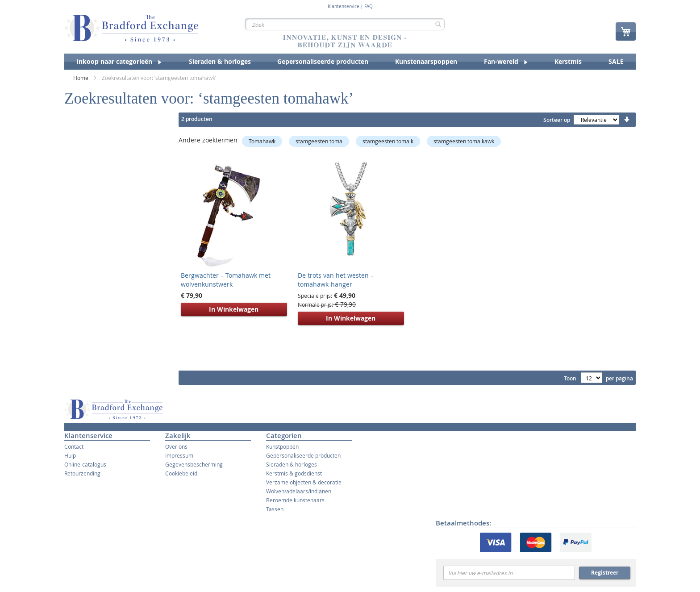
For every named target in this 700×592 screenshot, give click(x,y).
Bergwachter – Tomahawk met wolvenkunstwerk (226, 280)
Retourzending (82, 473)
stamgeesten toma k (388, 141)
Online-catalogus (85, 464)
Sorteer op (557, 120)
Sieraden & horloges (292, 464)
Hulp (70, 455)
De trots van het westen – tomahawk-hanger (336, 280)
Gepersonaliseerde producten (303, 455)
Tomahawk (262, 141)
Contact (74, 446)
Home (81, 78)
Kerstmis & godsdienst (294, 473)
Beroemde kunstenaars (295, 500)
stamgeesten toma (319, 141)
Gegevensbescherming (194, 464)
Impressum (179, 455)
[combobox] (345, 24)
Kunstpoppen (282, 446)
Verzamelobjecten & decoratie (304, 482)
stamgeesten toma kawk (464, 141)
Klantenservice (344, 7)
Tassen (275, 509)
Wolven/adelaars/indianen (299, 491)
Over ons (176, 446)
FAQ (369, 7)
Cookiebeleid (181, 473)
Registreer (605, 573)
